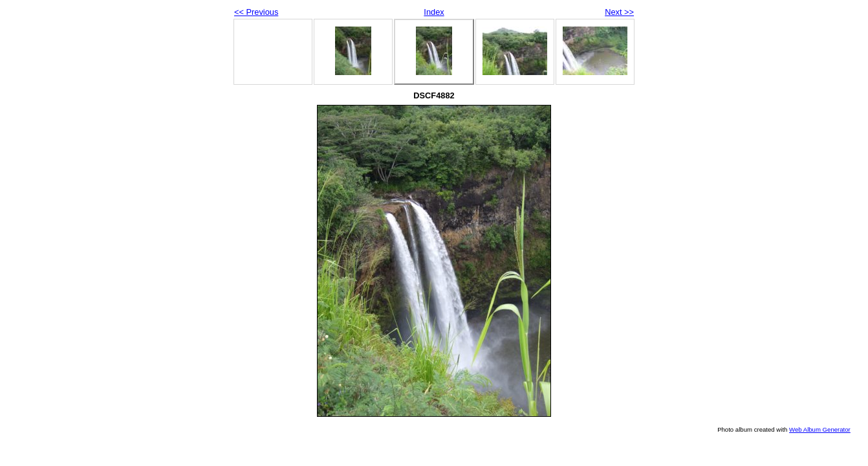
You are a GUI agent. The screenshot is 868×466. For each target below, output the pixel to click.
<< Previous (256, 12)
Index (434, 12)
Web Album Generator (820, 429)
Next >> (619, 12)
